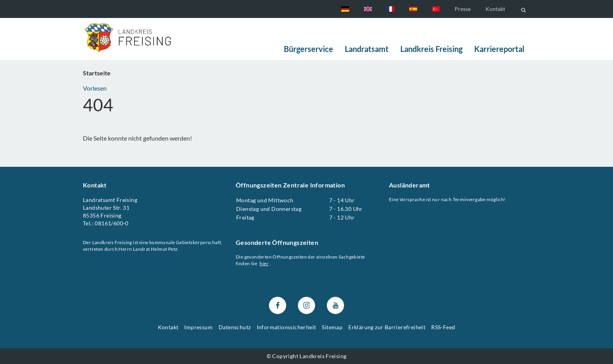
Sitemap (332, 327)
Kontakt (495, 9)
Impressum (198, 327)
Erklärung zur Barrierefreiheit (387, 327)
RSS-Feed (443, 327)
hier (264, 263)
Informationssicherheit (287, 327)
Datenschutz (235, 327)
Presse (463, 9)
